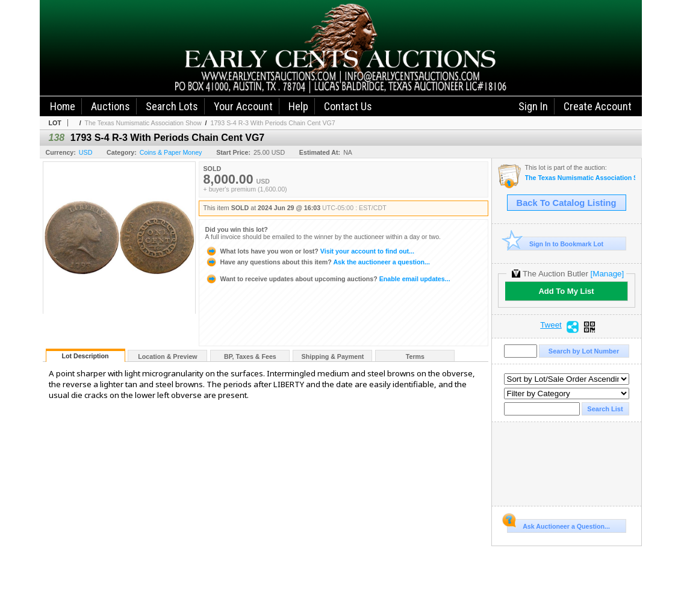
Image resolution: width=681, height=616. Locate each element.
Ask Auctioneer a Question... (558, 524)
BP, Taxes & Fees (250, 356)
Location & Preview (167, 356)
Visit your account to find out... (310, 251)
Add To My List (566, 291)
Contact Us (348, 106)
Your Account (243, 106)
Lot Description (85, 356)
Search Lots (172, 106)
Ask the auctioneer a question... (318, 262)
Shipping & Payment (333, 356)
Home (63, 106)
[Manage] (607, 274)
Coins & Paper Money (171, 152)
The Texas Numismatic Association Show (143, 123)
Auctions (110, 106)
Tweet (551, 325)
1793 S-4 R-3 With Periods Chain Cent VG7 (272, 123)
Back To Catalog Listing (567, 203)
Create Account (598, 106)
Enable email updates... (328, 279)
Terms (415, 356)
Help (298, 106)
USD (86, 152)
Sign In (533, 106)
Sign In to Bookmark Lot (555, 244)
